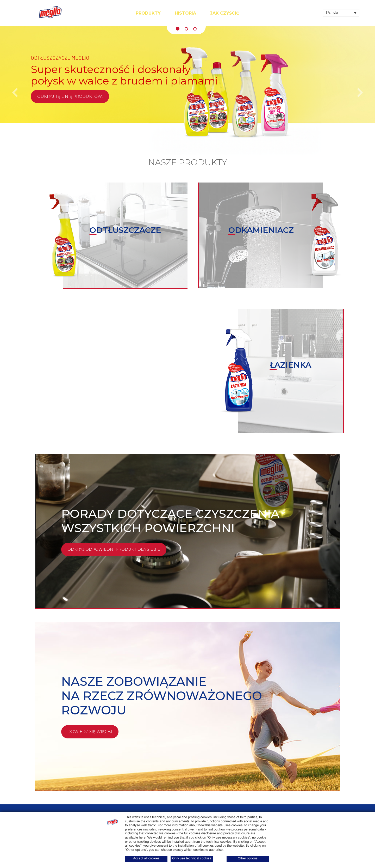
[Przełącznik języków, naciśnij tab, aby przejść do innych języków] (341, 13)
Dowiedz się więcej (90, 732)
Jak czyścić (225, 13)
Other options (248, 858)
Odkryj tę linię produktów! (70, 96)
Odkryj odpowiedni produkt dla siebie (114, 550)
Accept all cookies (146, 858)
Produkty (148, 13)
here (142, 837)
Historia (185, 13)
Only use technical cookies (192, 858)
